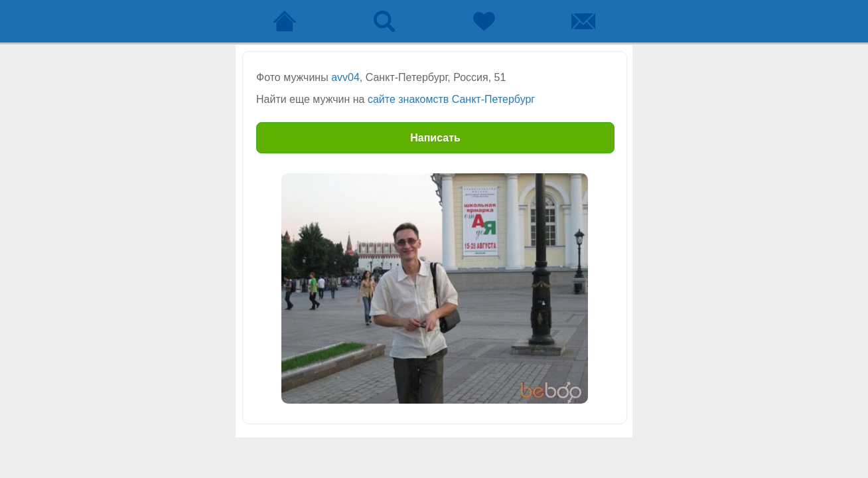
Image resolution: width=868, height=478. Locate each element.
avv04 (345, 77)
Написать (435, 138)
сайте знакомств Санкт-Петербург (451, 99)
